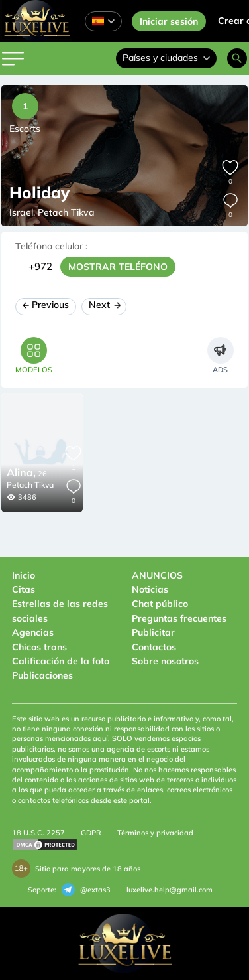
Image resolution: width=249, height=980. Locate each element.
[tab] (34, 355)
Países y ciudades (166, 58)
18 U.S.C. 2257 (38, 833)
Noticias (150, 589)
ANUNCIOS (157, 575)
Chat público (160, 604)
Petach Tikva (30, 485)
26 (27, 474)
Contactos (154, 647)
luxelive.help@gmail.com (170, 890)
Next (104, 305)
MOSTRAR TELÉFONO (118, 267)
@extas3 (86, 890)
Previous (46, 305)
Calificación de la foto (61, 661)
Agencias (33, 632)
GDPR (91, 833)
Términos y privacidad (155, 833)
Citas (24, 589)
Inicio (24, 575)
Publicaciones (42, 675)
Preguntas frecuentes (179, 618)
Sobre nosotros (165, 661)
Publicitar (153, 632)
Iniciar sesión (169, 21)
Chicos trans (39, 647)
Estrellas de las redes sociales (60, 611)
